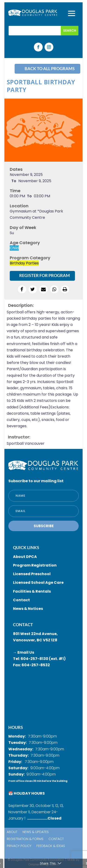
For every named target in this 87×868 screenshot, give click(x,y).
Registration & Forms (25, 839)
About (12, 832)
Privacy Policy (19, 846)
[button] (22, 289)
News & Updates (36, 832)
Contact (56, 839)
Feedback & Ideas (51, 846)
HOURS (16, 727)
